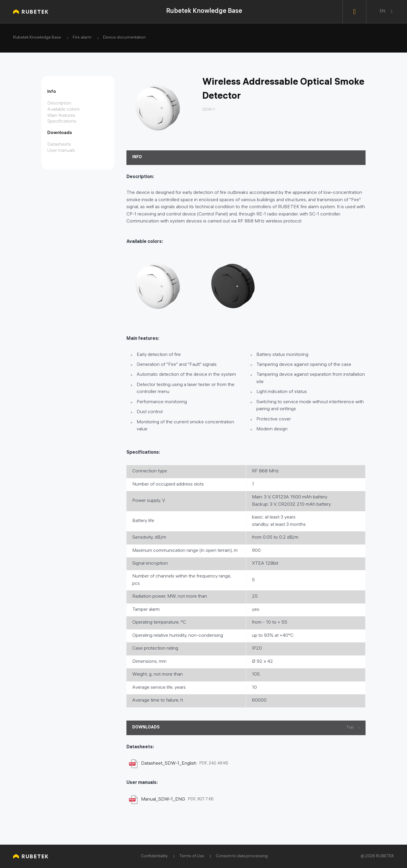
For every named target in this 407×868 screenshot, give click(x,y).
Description (59, 104)
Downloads (60, 133)
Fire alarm (82, 38)
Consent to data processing (242, 856)
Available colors (64, 110)
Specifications (62, 122)
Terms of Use (192, 856)
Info (52, 92)
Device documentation (124, 38)
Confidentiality (154, 856)
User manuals (61, 151)
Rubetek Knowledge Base (204, 12)
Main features (61, 116)
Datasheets (59, 145)
